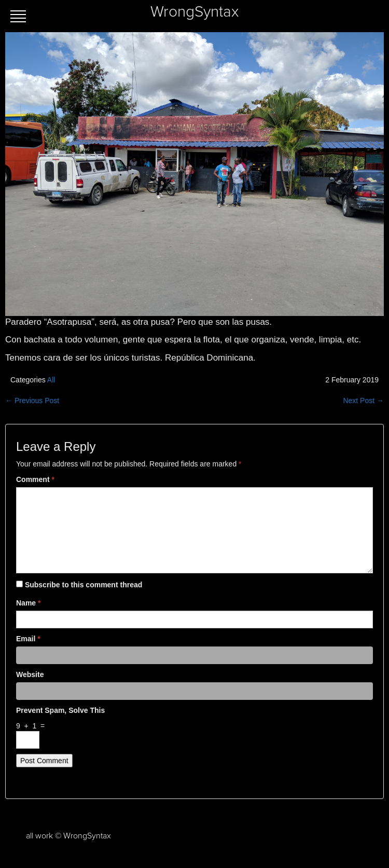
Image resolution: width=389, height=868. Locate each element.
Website (30, 674)
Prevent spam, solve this (60, 710)
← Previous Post (32, 401)
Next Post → (363, 401)
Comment (35, 479)
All (51, 380)
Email (28, 639)
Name (28, 603)
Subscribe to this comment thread (84, 585)
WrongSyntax (195, 12)
